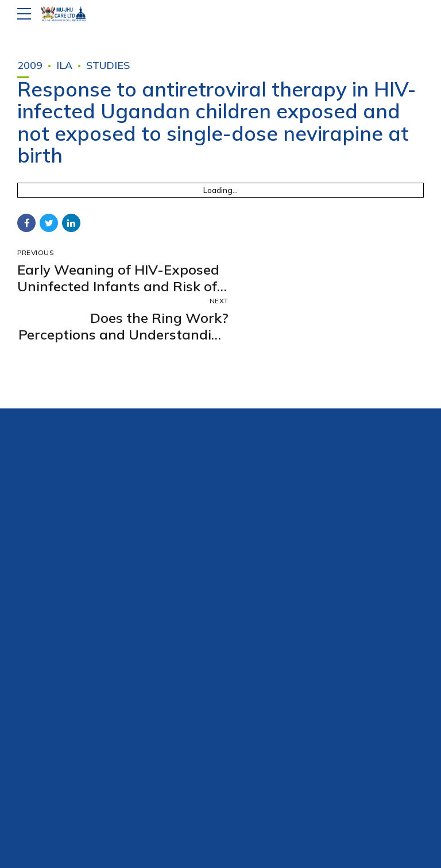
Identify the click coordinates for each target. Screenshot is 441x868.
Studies (108, 65)
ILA (64, 65)
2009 (30, 65)
